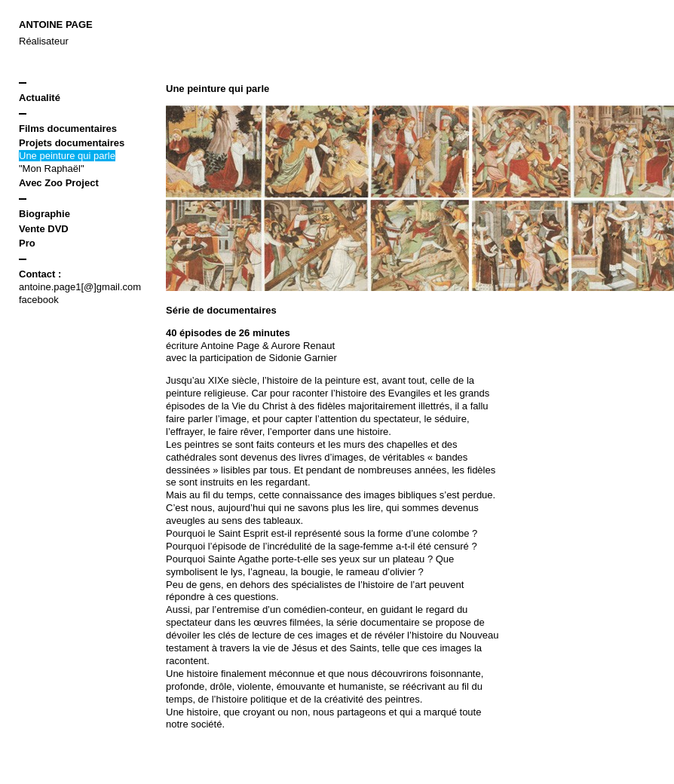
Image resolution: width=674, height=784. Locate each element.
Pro (27, 243)
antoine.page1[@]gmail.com (80, 287)
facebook (39, 300)
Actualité (40, 98)
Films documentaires (68, 129)
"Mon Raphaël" (52, 168)
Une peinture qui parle (67, 156)
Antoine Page (56, 24)
